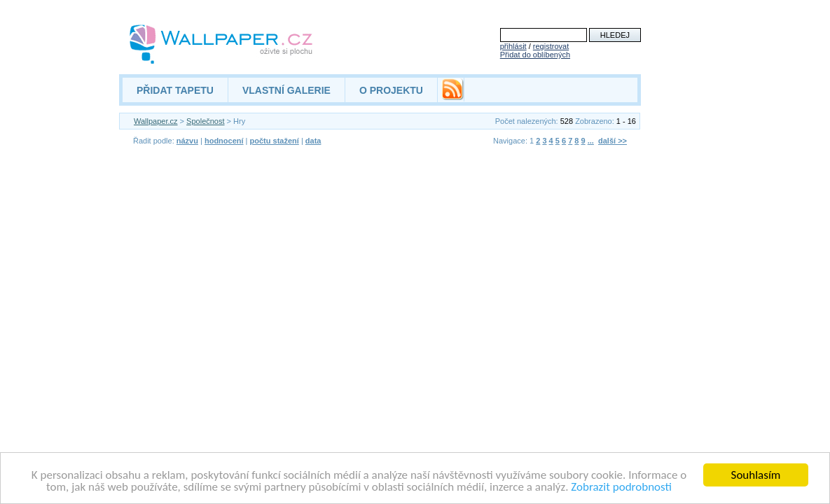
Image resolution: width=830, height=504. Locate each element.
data (313, 141)
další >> (613, 141)
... (591, 141)
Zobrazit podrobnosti (621, 488)
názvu (187, 141)
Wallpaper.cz (156, 121)
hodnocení (224, 141)
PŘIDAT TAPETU (175, 90)
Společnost (205, 121)
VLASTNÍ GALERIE (286, 90)
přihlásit (513, 46)
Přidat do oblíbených (535, 55)
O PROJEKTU (391, 90)
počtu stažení (275, 141)
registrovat (551, 46)
